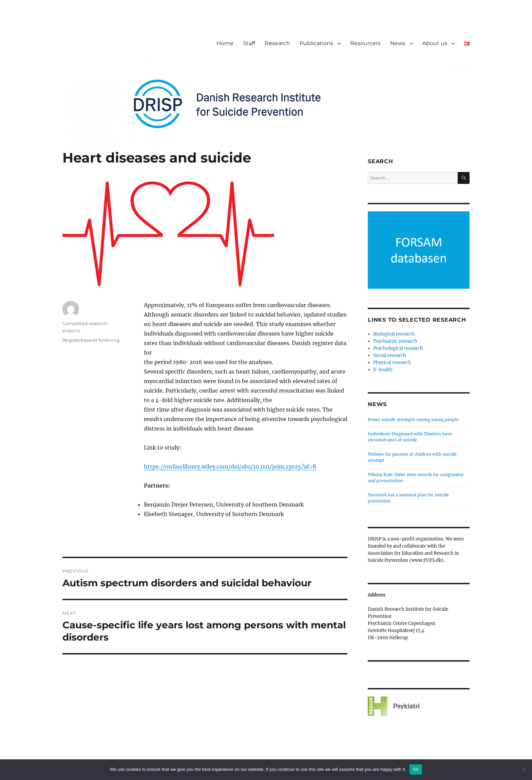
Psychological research (398, 348)
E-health (383, 370)
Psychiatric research (395, 341)
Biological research (394, 334)
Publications (316, 43)
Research (277, 43)
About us (435, 43)
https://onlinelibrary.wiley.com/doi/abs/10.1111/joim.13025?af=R (230, 467)
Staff (249, 43)
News (398, 43)
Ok (416, 769)
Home (225, 43)
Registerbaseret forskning (91, 340)
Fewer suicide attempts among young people (413, 420)
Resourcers (365, 43)
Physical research (392, 363)
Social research (390, 355)
